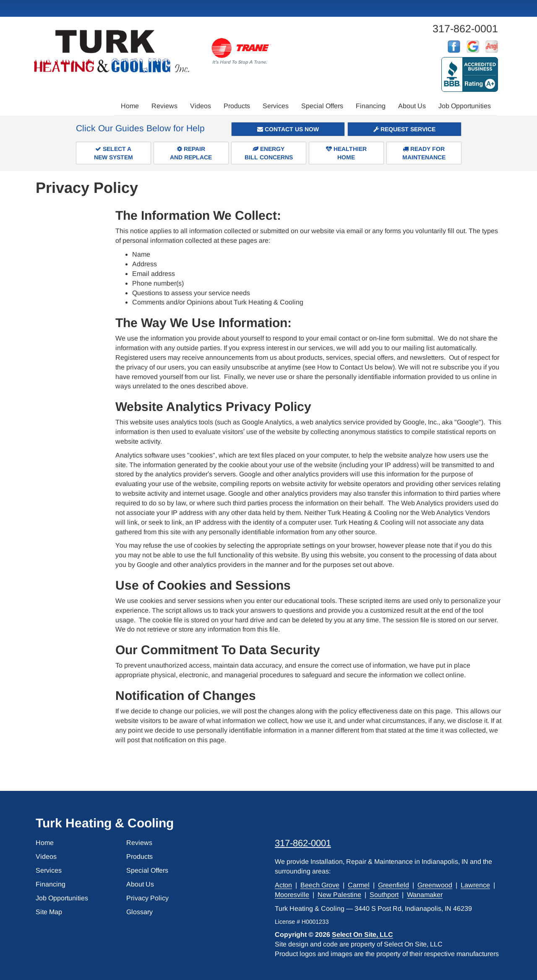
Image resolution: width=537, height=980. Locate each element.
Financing (371, 106)
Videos (201, 106)
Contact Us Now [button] (288, 129)
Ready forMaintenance (424, 153)
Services (276, 106)
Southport (384, 895)
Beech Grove (320, 885)
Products (237, 106)
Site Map (49, 912)
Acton (283, 885)
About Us (412, 106)
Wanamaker (425, 895)
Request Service (404, 129)
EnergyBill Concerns (269, 153)
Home (130, 106)
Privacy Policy (147, 898)
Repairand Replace (191, 153)
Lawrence (475, 885)
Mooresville (292, 895)
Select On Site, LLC (362, 935)
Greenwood (435, 885)
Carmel (359, 885)
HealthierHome (346, 153)
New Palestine (339, 895)
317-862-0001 (303, 843)
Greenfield (394, 885)
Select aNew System (113, 153)
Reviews (164, 106)
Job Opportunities (465, 106)
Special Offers (322, 106)
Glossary (139, 912)
